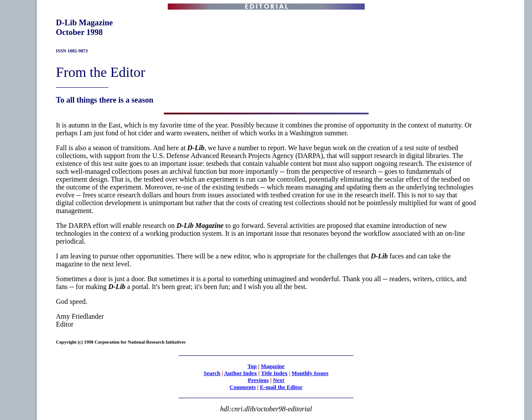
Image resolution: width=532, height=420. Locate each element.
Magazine (273, 366)
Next (279, 380)
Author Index (240, 373)
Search (212, 373)
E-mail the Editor (281, 387)
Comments (243, 387)
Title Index (274, 373)
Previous (258, 380)
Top (252, 366)
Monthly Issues (310, 373)
